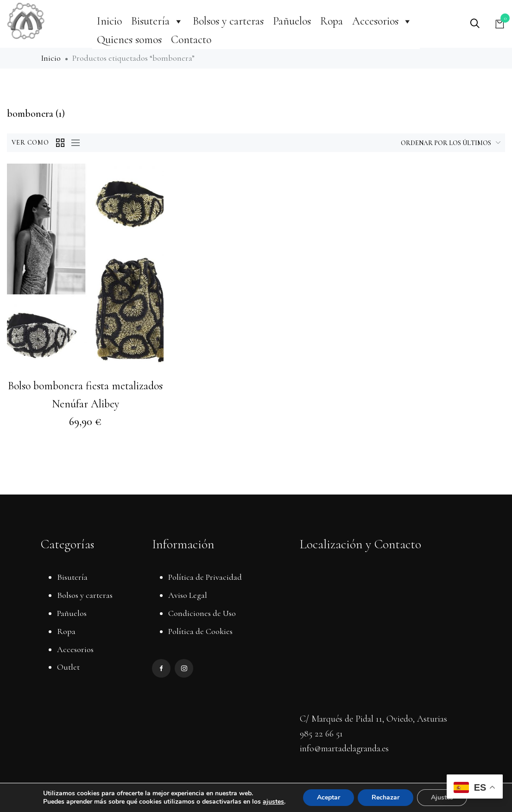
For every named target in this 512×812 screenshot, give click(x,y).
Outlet (68, 667)
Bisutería (157, 21)
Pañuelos (292, 21)
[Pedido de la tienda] (436, 143)
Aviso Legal (188, 595)
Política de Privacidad (205, 577)
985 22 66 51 (321, 734)
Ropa (332, 21)
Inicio (109, 21)
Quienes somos (129, 40)
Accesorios (382, 21)
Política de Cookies (200, 631)
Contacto (191, 40)
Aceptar (329, 797)
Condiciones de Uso (202, 613)
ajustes (273, 802)
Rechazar (386, 797)
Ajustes (442, 797)
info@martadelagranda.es (344, 749)
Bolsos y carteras (228, 21)
